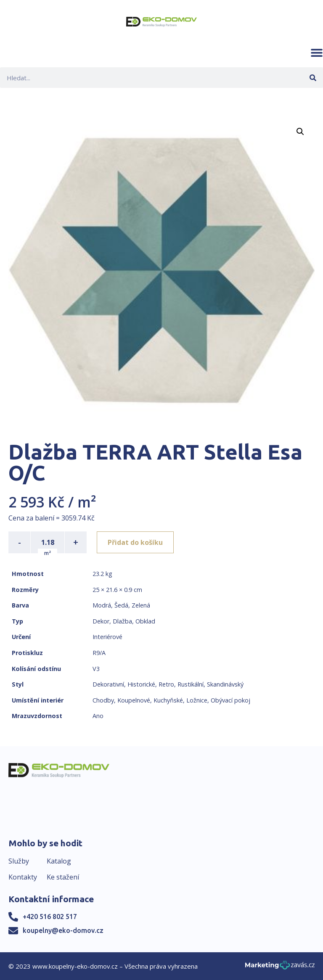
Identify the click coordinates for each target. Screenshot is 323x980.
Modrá (102, 605)
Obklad (145, 621)
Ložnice (197, 700)
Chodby (103, 700)
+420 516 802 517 (50, 917)
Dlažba (122, 621)
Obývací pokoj (230, 700)
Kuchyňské (168, 700)
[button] (317, 53)
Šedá (121, 605)
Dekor (101, 621)
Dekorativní (108, 684)
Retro (166, 684)
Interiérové (107, 637)
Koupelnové (134, 700)
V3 (96, 669)
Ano (98, 716)
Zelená (141, 605)
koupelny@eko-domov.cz (63, 930)
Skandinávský (225, 684)
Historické (141, 684)
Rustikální (191, 684)
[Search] (313, 78)
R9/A (99, 653)
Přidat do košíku (135, 542)
